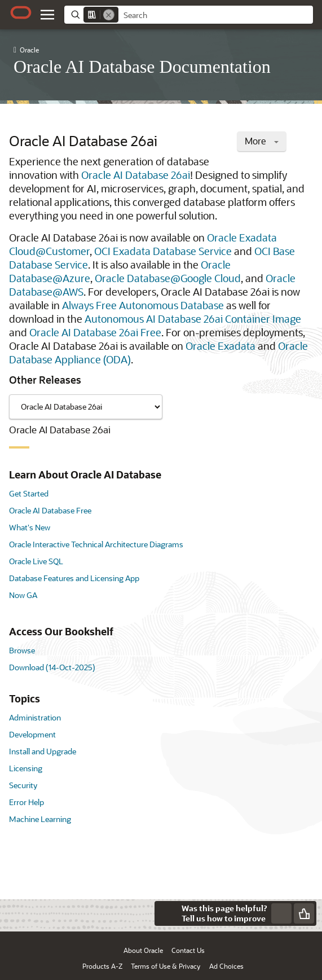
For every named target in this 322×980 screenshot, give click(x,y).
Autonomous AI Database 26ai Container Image (193, 319)
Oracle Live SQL (36, 561)
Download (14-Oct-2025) (52, 667)
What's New (30, 527)
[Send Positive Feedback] (304, 913)
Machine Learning (40, 819)
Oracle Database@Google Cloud (168, 278)
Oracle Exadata (220, 346)
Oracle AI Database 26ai (136, 175)
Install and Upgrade (43, 751)
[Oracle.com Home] (21, 12)
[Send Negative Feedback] (281, 913)
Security (23, 785)
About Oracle (143, 950)
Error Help (27, 802)
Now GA (23, 595)
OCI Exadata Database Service (163, 251)
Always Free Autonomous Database (143, 305)
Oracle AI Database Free (50, 510)
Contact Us (188, 950)
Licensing (26, 768)
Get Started (29, 493)
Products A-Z (102, 966)
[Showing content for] (86, 407)
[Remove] (109, 15)
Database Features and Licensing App (74, 578)
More (262, 141)
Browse (22, 650)
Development (32, 734)
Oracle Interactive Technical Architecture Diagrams (96, 544)
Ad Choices (226, 966)
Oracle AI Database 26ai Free (95, 332)
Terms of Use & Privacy (166, 966)
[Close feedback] (167, 913)
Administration (35, 717)
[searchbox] (216, 15)
